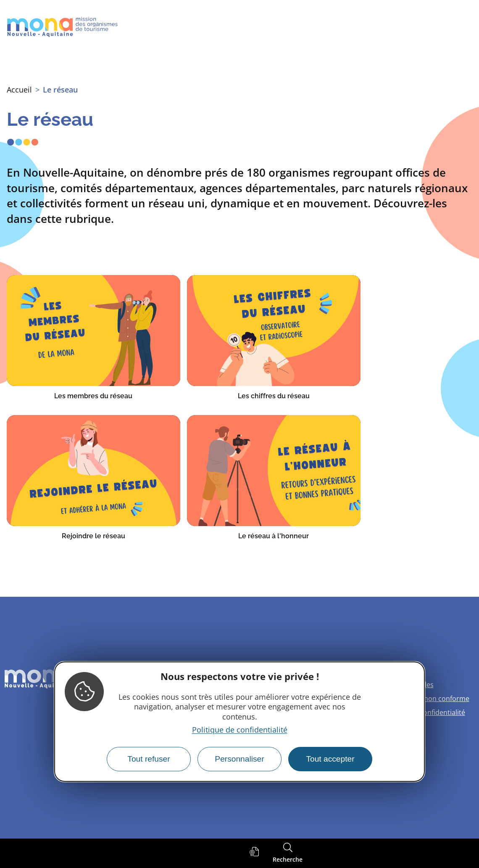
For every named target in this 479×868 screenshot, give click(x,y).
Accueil (19, 90)
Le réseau (60, 90)
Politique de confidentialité (240, 730)
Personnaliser (239, 759)
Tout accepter (330, 759)
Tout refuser (149, 759)
